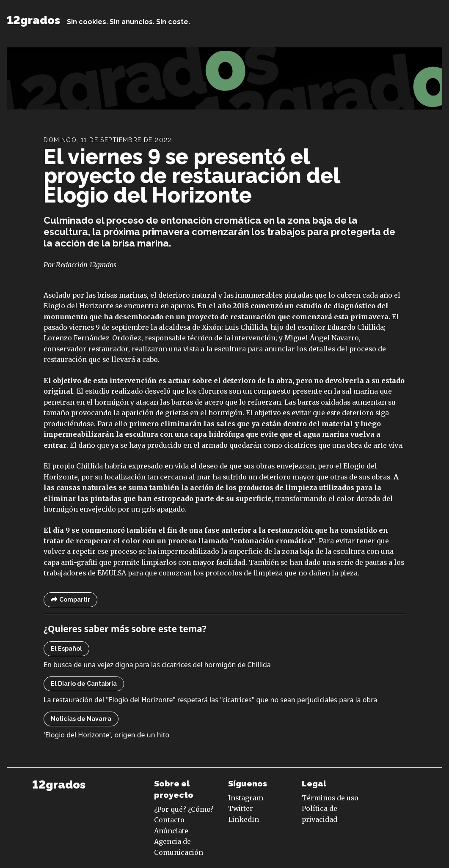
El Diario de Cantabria (84, 684)
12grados (33, 20)
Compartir (70, 600)
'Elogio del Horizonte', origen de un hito (106, 735)
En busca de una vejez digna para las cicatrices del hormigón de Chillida (157, 665)
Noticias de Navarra (81, 719)
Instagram (246, 798)
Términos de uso (330, 798)
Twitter (241, 808)
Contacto (169, 820)
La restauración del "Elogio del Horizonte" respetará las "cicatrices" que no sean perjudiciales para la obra (210, 700)
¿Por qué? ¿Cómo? (184, 809)
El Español (66, 649)
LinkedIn (244, 819)
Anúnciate (171, 831)
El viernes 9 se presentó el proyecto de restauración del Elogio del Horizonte (192, 176)
